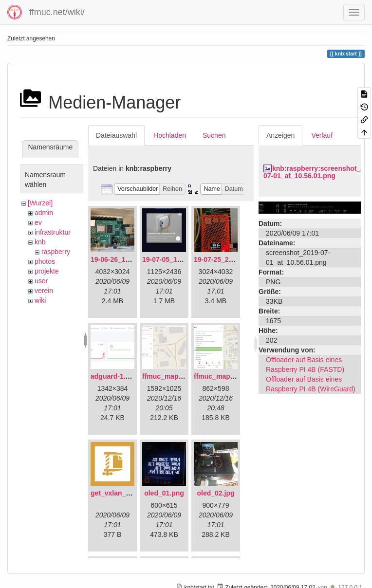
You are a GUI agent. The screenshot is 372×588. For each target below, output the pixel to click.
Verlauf (322, 135)
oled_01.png (164, 493)
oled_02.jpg (215, 493)
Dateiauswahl (116, 135)
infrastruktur (53, 232)
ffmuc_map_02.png (225, 376)
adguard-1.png (114, 376)
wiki (40, 300)
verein (44, 291)
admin (44, 213)
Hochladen (170, 135)
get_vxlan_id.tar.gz (121, 493)
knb (40, 242)
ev (38, 222)
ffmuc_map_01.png (173, 376)
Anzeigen (280, 135)
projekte (47, 271)
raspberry (56, 252)
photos (45, 261)
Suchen (214, 135)
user (41, 281)
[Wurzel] (40, 203)
